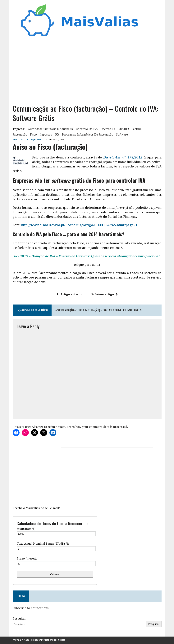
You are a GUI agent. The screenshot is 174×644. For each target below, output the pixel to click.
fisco (33, 134)
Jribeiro (38, 139)
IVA (57, 134)
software (122, 134)
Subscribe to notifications (31, 608)
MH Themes (60, 640)
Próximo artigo (105, 294)
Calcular (55, 574)
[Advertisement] (87, 69)
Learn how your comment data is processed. (97, 427)
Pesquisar (19, 618)
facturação (20, 134)
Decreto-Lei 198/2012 (115, 129)
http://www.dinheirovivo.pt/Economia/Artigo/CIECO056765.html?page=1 (79, 225)
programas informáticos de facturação (88, 134)
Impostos (46, 134)
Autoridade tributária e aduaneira (50, 129)
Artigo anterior (70, 294)
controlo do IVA (87, 129)
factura (137, 129)
